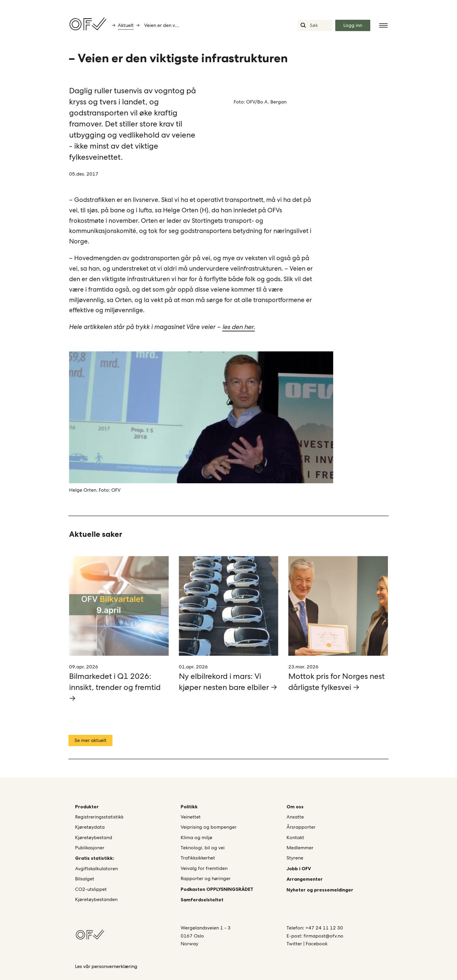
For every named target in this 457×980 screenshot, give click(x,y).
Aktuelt (126, 25)
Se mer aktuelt (90, 740)
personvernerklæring (114, 966)
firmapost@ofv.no (323, 936)
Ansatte (295, 817)
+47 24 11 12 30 (324, 928)
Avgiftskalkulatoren (96, 869)
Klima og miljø (196, 838)
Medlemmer (300, 848)
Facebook (317, 944)
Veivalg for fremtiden (204, 868)
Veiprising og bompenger (209, 827)
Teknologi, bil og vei (203, 848)
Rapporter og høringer (206, 878)
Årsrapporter (301, 827)
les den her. (239, 327)
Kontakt (295, 838)
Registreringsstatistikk (99, 817)
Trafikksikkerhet (198, 858)
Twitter (295, 944)
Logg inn (353, 25)
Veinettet (191, 817)
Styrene (295, 858)
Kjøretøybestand (94, 838)
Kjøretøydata (90, 827)
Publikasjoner (90, 848)
